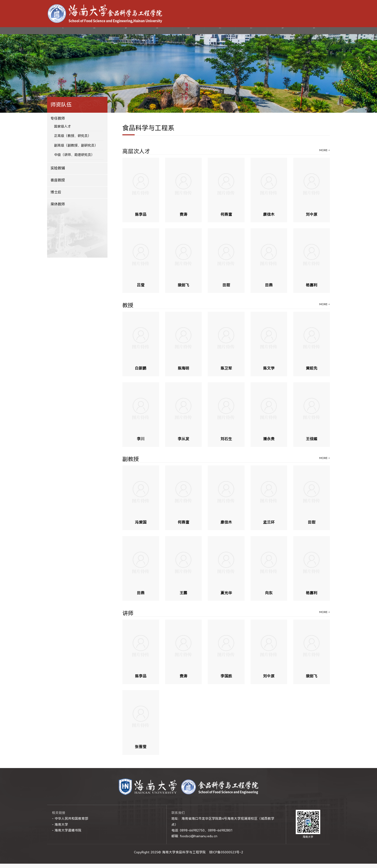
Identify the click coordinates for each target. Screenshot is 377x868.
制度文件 (314, 33)
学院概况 (94, 33)
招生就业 (251, 33)
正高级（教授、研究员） (73, 140)
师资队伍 (126, 33)
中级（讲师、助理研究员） (74, 159)
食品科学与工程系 (148, 133)
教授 (128, 310)
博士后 (56, 197)
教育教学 (220, 33)
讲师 (128, 618)
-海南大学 (290, 14)
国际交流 (283, 33)
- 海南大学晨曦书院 (67, 835)
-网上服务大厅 (311, 14)
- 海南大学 (60, 829)
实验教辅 (58, 173)
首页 (63, 33)
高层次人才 (136, 156)
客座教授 (58, 185)
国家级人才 (63, 131)
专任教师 (58, 123)
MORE (323, 155)
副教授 (131, 464)
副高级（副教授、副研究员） (76, 150)
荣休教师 (58, 209)
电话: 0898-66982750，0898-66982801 (202, 835)
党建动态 (188, 33)
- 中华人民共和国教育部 (70, 823)
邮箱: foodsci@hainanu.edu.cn (194, 841)
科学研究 (157, 33)
